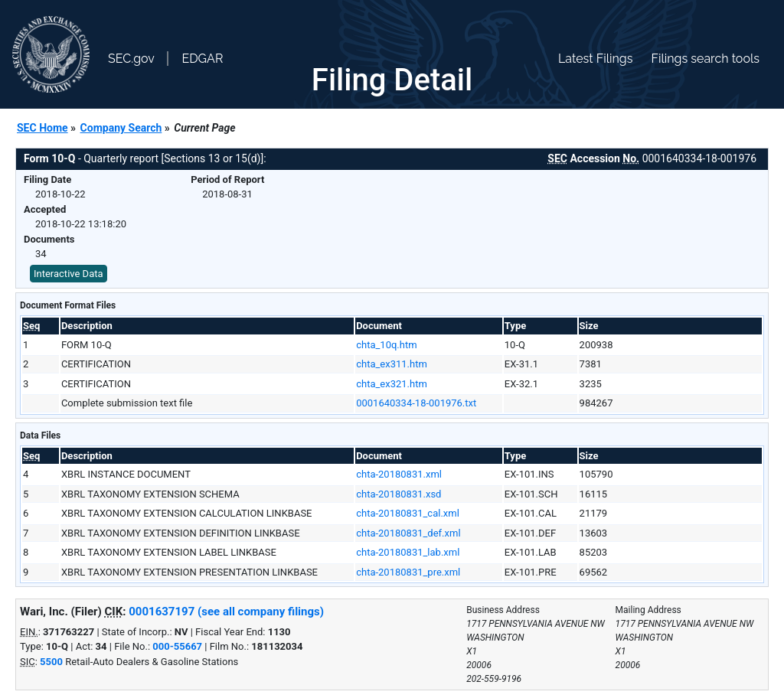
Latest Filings (595, 59)
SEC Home (42, 128)
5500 (51, 662)
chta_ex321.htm (392, 384)
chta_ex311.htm (392, 364)
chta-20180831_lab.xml (408, 552)
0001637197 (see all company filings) (226, 612)
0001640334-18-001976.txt (416, 403)
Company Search (121, 128)
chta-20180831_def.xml (408, 533)
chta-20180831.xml (399, 474)
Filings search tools (705, 59)
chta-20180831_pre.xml (408, 572)
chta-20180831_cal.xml (408, 513)
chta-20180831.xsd (399, 494)
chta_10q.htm (386, 345)
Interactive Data (69, 274)
